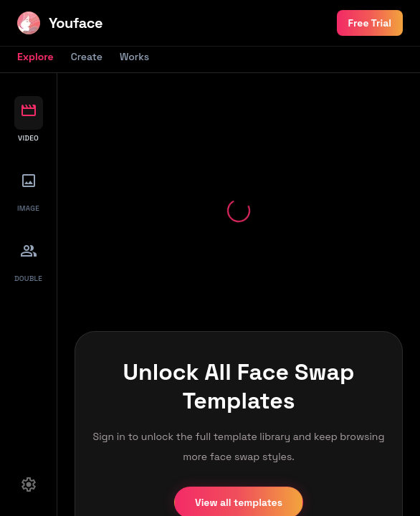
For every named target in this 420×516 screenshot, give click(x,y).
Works (134, 57)
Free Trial (370, 23)
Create (87, 57)
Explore (35, 57)
